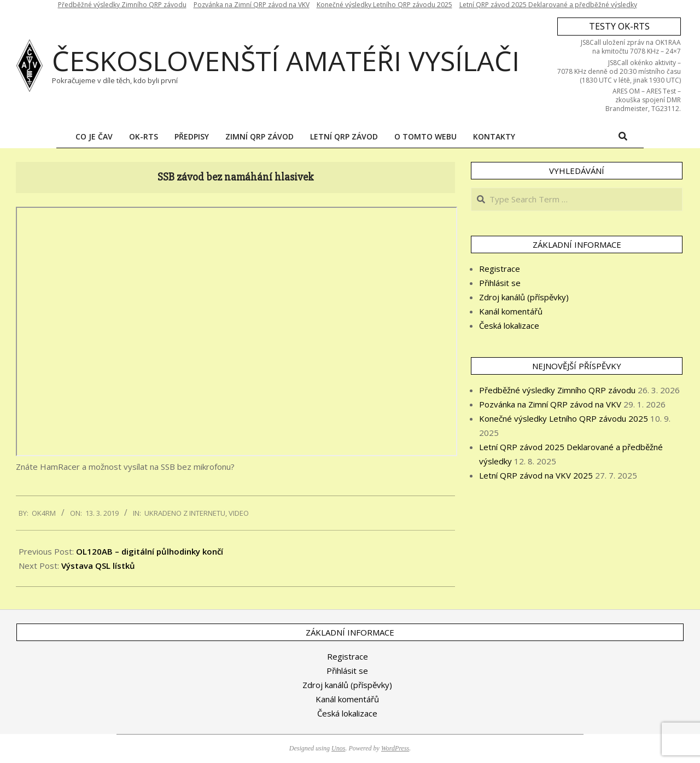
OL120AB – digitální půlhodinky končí (150, 551)
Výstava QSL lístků (98, 566)
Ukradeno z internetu (185, 513)
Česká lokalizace (509, 325)
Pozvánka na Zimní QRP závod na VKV (550, 404)
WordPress (395, 748)
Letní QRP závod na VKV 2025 (536, 475)
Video (239, 513)
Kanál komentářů (511, 311)
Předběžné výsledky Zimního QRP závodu (557, 390)
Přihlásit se (500, 283)
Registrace (500, 269)
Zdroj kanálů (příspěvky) (524, 297)
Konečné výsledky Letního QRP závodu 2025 (564, 418)
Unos (338, 748)
